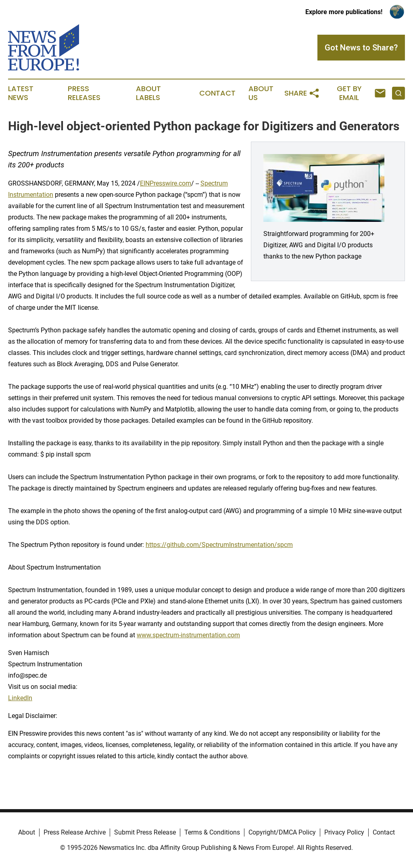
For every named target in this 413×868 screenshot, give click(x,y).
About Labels (148, 93)
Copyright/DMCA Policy (282, 832)
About (27, 832)
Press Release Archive (75, 832)
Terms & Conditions (212, 832)
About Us (261, 93)
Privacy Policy (344, 832)
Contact (217, 93)
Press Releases (84, 93)
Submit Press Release (145, 832)
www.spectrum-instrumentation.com (188, 635)
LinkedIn (20, 698)
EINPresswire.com (166, 183)
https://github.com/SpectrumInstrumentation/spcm (219, 545)
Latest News (21, 93)
